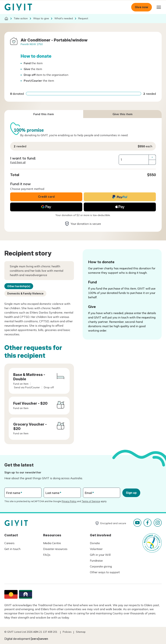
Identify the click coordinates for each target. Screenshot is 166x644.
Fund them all (18, 162)
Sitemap (81, 632)
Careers (9, 543)
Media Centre (52, 543)
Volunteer (96, 549)
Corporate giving (101, 566)
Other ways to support (105, 572)
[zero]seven (39, 639)
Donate (95, 543)
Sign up (131, 493)
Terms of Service (91, 501)
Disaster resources (55, 549)
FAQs (47, 555)
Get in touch (12, 549)
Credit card (46, 197)
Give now (142, 7)
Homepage (18, 7)
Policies (67, 632)
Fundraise (96, 561)
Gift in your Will (100, 555)
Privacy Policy (69, 501)
